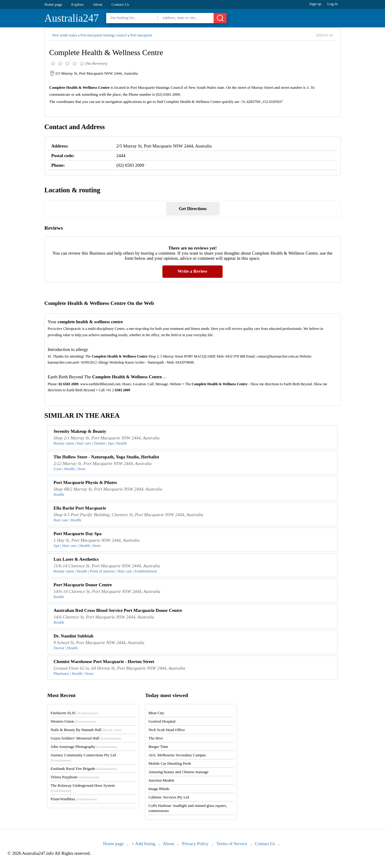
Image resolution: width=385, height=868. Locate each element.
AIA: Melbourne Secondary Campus (177, 755)
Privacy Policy (195, 844)
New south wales (65, 35)
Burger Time (158, 747)
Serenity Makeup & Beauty (80, 431)
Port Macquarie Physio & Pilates (85, 482)
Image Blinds (159, 789)
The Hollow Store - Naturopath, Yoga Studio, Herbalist (106, 457)
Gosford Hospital (162, 721)
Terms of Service (232, 844)
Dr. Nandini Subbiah (73, 636)
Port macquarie (141, 35)
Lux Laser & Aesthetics (76, 559)
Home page (54, 4)
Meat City (156, 713)
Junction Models (161, 780)
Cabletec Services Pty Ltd (169, 797)
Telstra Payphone (75, 777)
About (98, 4)
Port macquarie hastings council (103, 35)
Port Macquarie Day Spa (78, 534)
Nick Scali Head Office (166, 730)
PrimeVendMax (74, 799)
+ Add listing (143, 844)
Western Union (73, 721)
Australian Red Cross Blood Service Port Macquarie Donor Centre (118, 610)
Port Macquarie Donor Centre (83, 585)
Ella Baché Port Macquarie (80, 508)
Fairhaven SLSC (74, 713)
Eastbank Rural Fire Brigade (84, 769)
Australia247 (72, 18)
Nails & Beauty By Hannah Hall (86, 730)
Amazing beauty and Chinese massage (178, 772)
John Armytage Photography (84, 747)
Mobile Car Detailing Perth (170, 763)
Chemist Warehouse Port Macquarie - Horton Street (104, 662)
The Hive (156, 738)
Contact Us (120, 4)
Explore (77, 4)
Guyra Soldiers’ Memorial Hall (86, 738)
